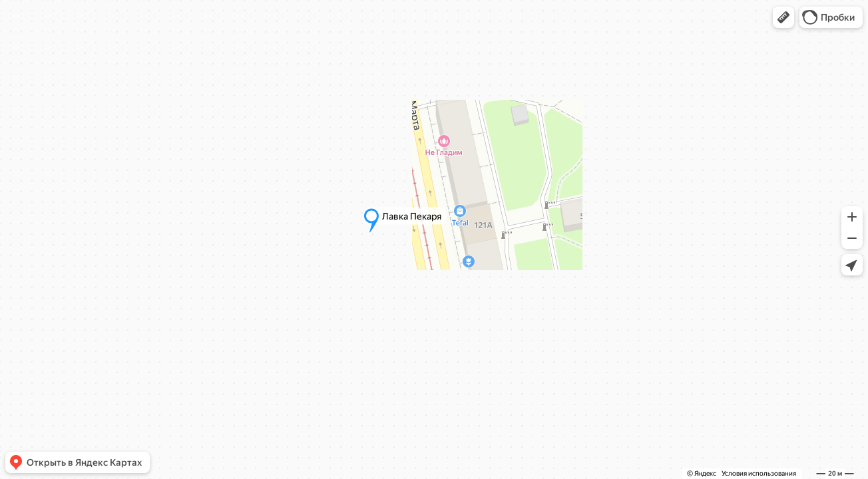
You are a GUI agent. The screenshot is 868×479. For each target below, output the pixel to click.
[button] (783, 17)
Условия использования (759, 473)
